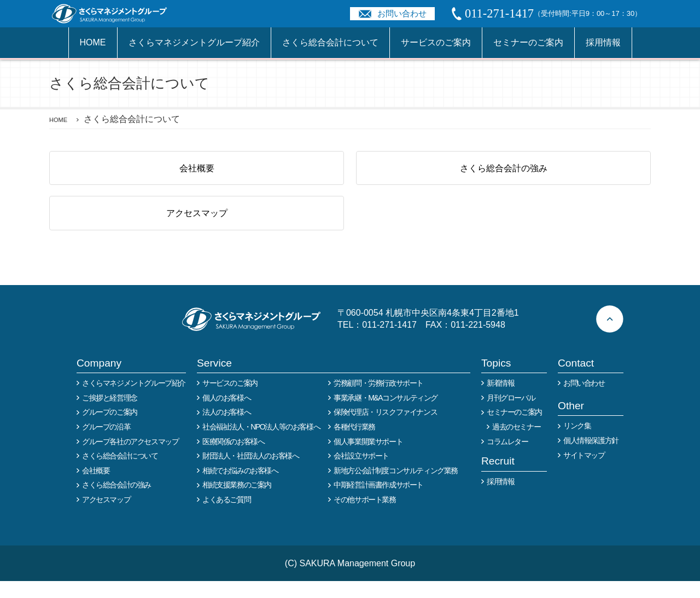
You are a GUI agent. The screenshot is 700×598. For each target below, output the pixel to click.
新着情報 (500, 400)
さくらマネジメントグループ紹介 (194, 42)
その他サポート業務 (364, 516)
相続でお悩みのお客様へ (240, 487)
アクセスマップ (197, 226)
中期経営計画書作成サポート (378, 502)
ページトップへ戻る (610, 336)
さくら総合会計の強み (504, 172)
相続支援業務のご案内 (237, 502)
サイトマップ (584, 472)
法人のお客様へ (226, 429)
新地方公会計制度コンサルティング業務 (396, 487)
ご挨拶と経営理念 (110, 415)
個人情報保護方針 (591, 457)
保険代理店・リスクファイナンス (385, 429)
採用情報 (603, 42)
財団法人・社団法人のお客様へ (250, 473)
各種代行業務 (354, 444)
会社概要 (197, 172)
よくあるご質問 (226, 516)
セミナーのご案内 (528, 42)
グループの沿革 (106, 444)
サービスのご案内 (436, 42)
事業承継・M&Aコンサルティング (386, 415)
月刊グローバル (511, 415)
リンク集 (577, 443)
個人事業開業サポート (368, 458)
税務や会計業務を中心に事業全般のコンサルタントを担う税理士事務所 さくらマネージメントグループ (115, 14)
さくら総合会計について (330, 42)
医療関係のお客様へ (233, 458)
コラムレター (507, 458)
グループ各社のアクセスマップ (130, 458)
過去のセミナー (516, 444)
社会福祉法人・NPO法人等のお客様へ (261, 444)
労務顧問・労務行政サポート (378, 400)
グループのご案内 (110, 429)
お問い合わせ (402, 13)
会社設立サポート (361, 473)
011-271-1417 (389, 341)
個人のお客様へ (226, 415)
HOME (93, 42)
